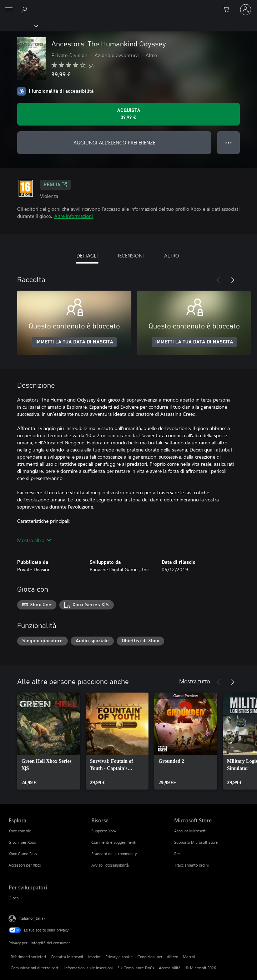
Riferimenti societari (28, 957)
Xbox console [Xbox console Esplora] (20, 831)
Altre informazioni (74, 216)
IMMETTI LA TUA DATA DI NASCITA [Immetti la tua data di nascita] (74, 342)
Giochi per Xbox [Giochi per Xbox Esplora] (22, 842)
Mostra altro (34, 540)
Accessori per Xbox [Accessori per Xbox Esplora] (25, 865)
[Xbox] (19, 25)
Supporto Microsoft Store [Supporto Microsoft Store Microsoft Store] (196, 842)
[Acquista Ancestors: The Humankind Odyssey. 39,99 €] (128, 114)
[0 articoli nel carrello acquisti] (228, 10)
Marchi (189, 957)
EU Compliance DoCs (136, 968)
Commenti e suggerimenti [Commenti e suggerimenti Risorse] (114, 842)
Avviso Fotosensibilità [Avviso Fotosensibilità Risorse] (110, 865)
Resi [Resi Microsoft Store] (178, 854)
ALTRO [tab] (172, 256)
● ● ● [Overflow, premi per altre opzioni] (229, 142)
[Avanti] (233, 280)
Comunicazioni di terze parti (35, 968)
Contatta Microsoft (67, 957)
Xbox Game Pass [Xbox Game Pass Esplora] (23, 854)
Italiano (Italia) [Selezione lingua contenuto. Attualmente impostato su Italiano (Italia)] (32, 918)
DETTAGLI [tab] (87, 256)
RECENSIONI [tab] (130, 256)
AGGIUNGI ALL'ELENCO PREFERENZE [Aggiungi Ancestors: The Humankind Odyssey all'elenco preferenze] (114, 142)
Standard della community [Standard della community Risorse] (114, 854)
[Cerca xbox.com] (25, 9)
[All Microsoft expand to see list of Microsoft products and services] (9, 10)
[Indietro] (218, 280)
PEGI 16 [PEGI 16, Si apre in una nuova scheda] (55, 185)
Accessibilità (170, 968)
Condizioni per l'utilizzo (158, 957)
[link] (49, 741)
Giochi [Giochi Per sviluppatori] (14, 898)
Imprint (94, 957)
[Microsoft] (128, 5)
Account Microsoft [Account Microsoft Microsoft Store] (190, 831)
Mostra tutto (195, 681)
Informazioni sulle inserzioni (89, 968)
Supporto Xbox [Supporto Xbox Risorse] (104, 831)
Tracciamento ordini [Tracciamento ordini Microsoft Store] (192, 865)
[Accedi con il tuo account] (246, 10)
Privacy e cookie (119, 957)
